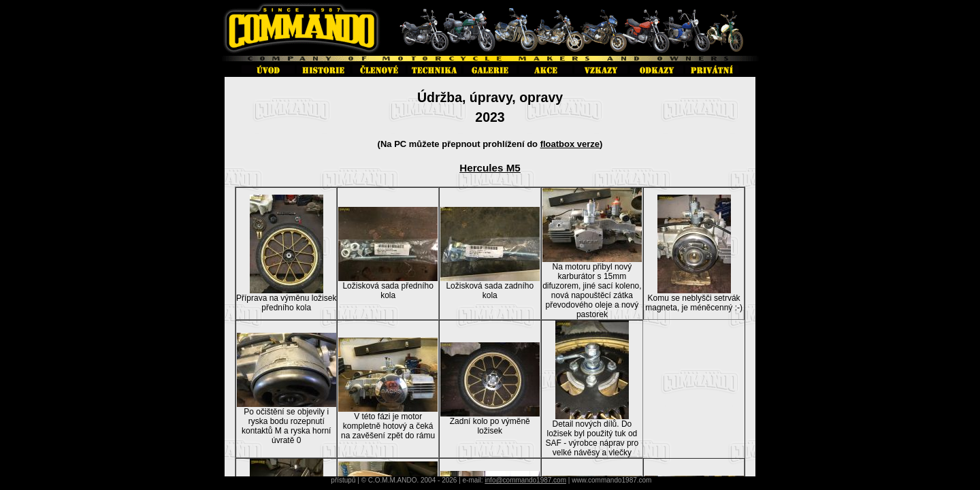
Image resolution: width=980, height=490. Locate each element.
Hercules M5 (490, 168)
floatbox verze (570, 144)
